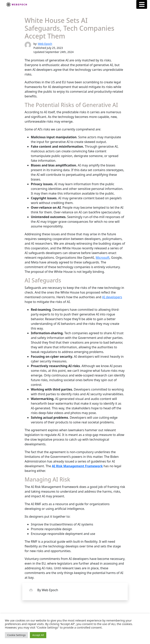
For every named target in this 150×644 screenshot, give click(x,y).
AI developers (112, 297)
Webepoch (16, 4)
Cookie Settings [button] (16, 635)
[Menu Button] (142, 4)
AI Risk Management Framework (77, 466)
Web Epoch (45, 44)
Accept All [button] (38, 635)
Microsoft (103, 258)
